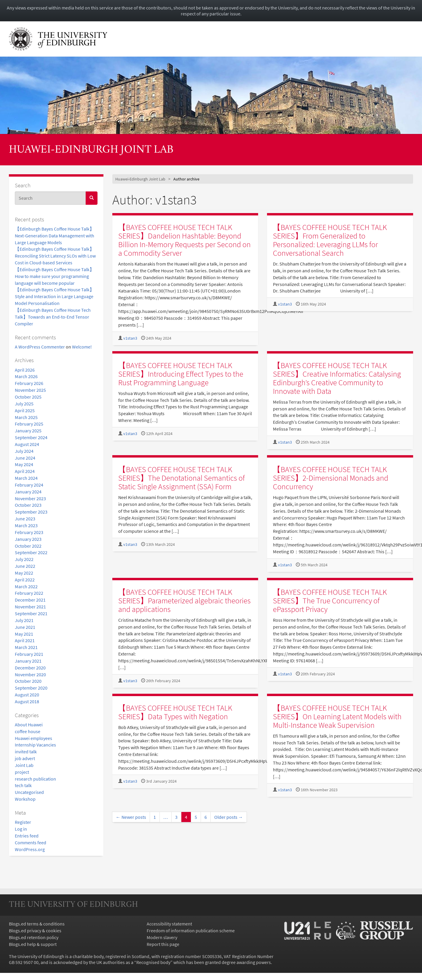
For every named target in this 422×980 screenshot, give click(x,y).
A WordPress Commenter (40, 347)
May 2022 (24, 573)
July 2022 (24, 559)
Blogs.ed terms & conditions (37, 924)
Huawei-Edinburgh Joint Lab (91, 150)
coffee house (28, 731)
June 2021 (25, 627)
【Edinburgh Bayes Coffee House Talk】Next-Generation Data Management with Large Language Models (55, 236)
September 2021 (31, 613)
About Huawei (29, 725)
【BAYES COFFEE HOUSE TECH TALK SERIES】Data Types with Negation (175, 712)
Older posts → (229, 817)
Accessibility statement (169, 924)
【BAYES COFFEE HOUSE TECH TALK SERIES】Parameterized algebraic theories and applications (184, 601)
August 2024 (27, 444)
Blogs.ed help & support (33, 944)
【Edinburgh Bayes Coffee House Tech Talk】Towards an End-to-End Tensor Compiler (53, 317)
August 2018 (27, 701)
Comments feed (31, 842)
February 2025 (29, 424)
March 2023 (26, 525)
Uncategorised (29, 792)
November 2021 (30, 607)
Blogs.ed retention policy (34, 937)
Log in (21, 829)
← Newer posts (131, 817)
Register (23, 822)
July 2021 (24, 620)
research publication (35, 779)
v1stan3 (130, 338)
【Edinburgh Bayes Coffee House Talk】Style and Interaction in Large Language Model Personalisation (55, 296)
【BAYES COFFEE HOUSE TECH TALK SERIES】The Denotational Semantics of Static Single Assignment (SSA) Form (182, 478)
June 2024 (25, 458)
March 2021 (26, 647)
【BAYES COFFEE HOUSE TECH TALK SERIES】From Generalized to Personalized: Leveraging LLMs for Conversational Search (330, 240)
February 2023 (29, 532)
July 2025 (24, 404)
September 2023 (31, 512)
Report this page (163, 944)
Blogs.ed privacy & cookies (35, 931)
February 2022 (29, 593)
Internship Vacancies (35, 745)
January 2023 (28, 539)
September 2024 (31, 437)
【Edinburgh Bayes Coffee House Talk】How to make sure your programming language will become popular (55, 276)
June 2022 (25, 566)
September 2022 (31, 552)
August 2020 (27, 695)
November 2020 (30, 674)
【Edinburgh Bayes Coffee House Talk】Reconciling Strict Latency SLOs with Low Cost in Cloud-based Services (55, 256)
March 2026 (26, 376)
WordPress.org (30, 849)
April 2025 (25, 410)
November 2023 (30, 498)
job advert (25, 758)
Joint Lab (24, 765)
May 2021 (24, 634)
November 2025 (30, 390)
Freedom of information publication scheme (191, 931)
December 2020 (30, 668)
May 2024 (24, 464)
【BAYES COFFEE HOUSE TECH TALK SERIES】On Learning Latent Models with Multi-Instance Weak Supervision (337, 716)
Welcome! (82, 347)
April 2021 (25, 640)
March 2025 (26, 417)
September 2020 (31, 688)
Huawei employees (33, 738)
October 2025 (28, 397)
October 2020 (28, 681)
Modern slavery (162, 937)
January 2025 (28, 431)
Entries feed (27, 836)
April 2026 (25, 370)
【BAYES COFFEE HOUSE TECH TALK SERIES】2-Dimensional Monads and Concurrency (331, 478)
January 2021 (28, 661)
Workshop (25, 799)
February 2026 (29, 383)
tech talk (23, 785)
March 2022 (26, 586)
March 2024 (26, 478)
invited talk (26, 752)
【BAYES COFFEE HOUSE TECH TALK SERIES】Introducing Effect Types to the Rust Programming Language (181, 374)
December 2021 (30, 600)
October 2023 (28, 505)
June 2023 (25, 519)
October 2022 (28, 546)
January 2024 (28, 492)
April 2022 (25, 580)
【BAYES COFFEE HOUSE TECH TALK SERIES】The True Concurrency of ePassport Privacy (330, 601)
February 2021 (29, 654)
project (22, 772)
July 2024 (24, 451)
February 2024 (29, 485)
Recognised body (153, 962)
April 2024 (25, 471)
